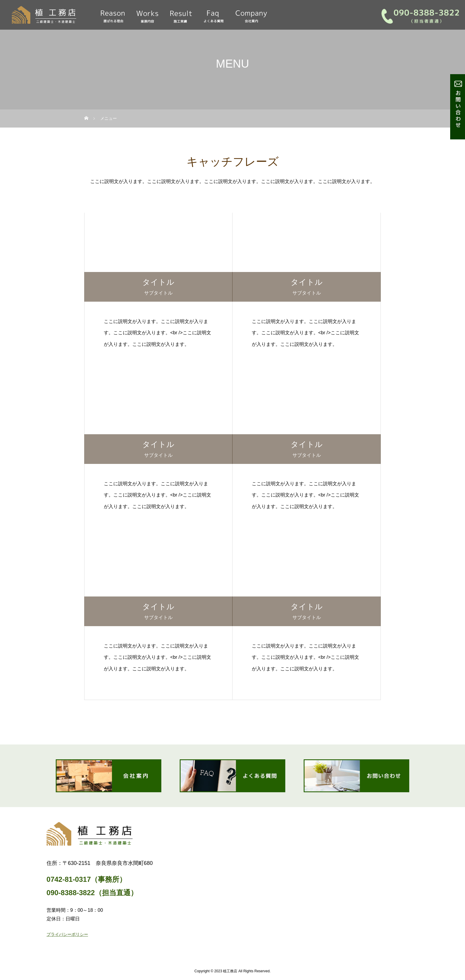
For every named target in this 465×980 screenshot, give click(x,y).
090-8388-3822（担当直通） (92, 893)
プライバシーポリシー (67, 934)
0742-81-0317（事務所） (86, 879)
